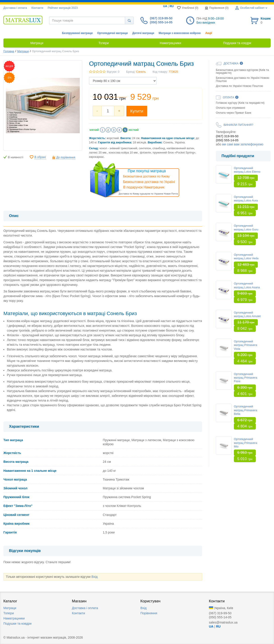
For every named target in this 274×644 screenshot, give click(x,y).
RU (171, 6)
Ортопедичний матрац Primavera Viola (245, 345)
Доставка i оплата (15, 8)
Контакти (37, 8)
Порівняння (149, 613)
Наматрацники (14, 618)
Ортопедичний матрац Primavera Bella (245, 410)
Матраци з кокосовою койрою (180, 33)
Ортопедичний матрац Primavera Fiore (245, 378)
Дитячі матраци (143, 33)
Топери (9, 613)
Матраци (23, 51)
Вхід (95, 577)
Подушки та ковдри (17, 624)
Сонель (141, 72)
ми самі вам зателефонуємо (243, 144)
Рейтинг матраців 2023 (63, 8)
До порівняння (66, 157)
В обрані (40, 157)
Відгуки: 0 (113, 72)
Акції (209, 33)
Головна (9, 51)
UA (165, 6)
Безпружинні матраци (77, 33)
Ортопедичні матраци (112, 33)
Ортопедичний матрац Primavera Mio (245, 443)
